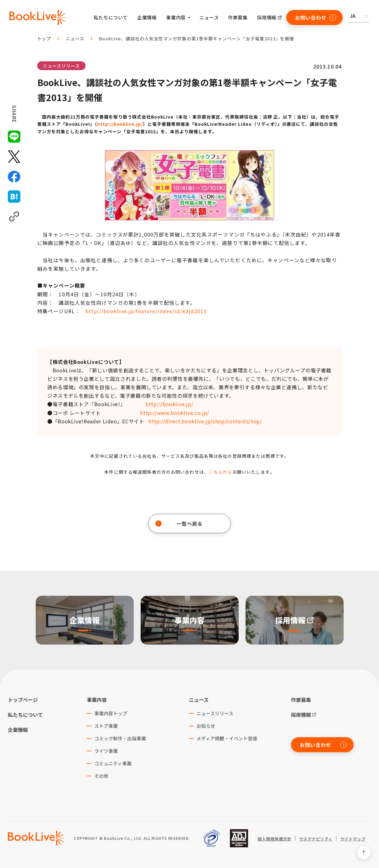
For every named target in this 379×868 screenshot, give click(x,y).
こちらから (221, 472)
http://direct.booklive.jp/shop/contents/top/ (205, 421)
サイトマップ (353, 839)
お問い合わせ (315, 18)
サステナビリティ (316, 839)
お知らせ (206, 726)
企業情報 (147, 17)
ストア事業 (106, 726)
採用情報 (267, 17)
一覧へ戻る (179, 523)
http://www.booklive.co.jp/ (175, 413)
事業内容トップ (111, 713)
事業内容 (97, 700)
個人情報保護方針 (274, 839)
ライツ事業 (106, 751)
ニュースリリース (61, 66)
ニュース (209, 17)
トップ (44, 38)
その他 (101, 776)
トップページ (23, 700)
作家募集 (238, 17)
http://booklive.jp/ (120, 124)
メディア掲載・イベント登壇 (227, 738)
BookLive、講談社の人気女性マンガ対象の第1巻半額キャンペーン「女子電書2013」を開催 (197, 38)
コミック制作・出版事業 (120, 738)
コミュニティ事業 (113, 763)
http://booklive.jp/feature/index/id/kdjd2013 (146, 311)
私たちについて (111, 17)
